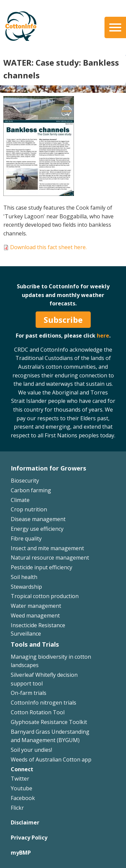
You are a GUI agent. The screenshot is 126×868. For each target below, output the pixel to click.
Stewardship (26, 587)
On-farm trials (29, 693)
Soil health (24, 577)
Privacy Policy (29, 838)
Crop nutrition (29, 509)
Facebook (23, 798)
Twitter (20, 779)
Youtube (22, 788)
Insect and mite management (47, 548)
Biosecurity (25, 481)
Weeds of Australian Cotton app (51, 759)
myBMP (21, 853)
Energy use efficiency (37, 529)
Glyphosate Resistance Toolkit (49, 722)
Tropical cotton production (45, 596)
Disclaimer (25, 822)
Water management (36, 606)
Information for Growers (48, 468)
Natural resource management (50, 558)
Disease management (38, 519)
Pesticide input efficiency (41, 567)
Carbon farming (31, 490)
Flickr (17, 808)
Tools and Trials (35, 644)
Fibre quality (26, 538)
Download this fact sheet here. (48, 247)
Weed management (35, 616)
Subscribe (63, 320)
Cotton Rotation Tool (38, 712)
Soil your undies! (31, 750)
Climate (20, 500)
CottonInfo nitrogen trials (44, 703)
